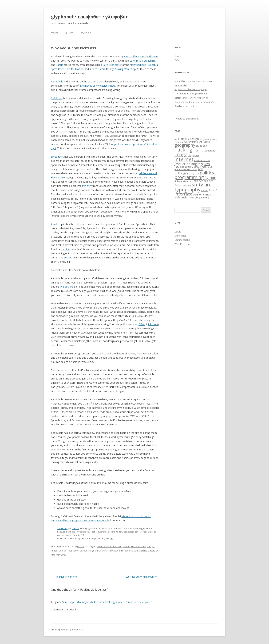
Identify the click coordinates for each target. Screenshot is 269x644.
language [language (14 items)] (197, 164)
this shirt (87, 186)
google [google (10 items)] (203, 146)
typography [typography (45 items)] (187, 189)
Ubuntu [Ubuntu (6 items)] (205, 191)
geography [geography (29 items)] (185, 145)
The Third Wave (149, 56)
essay (80, 546)
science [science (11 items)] (198, 181)
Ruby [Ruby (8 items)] (177, 181)
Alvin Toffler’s (132, 56)
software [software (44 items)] (202, 185)
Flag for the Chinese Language (191, 89)
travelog (86, 33)
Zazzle (60, 65)
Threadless (62, 528)
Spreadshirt (149, 61)
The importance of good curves (191, 94)
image (54, 550)
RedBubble (57, 81)
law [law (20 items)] (207, 164)
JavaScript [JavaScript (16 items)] (182, 164)
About (178, 56)
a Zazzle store (97, 69)
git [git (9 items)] (197, 146)
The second (66, 257)
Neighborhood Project (142, 65)
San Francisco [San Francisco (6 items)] (187, 181)
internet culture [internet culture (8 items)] (202, 160)
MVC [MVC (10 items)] (201, 169)
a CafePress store (111, 65)
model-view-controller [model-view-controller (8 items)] (186, 169)
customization (139, 546)
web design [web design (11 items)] (182, 197)
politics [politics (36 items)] (207, 173)
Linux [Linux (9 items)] (188, 167)
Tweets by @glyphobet (187, 119)
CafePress (135, 61)
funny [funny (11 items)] (206, 142)
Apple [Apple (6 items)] (177, 139)
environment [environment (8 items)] (195, 142)
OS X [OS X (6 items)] (197, 174)
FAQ (177, 60)
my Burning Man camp (123, 69)
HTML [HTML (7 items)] (196, 151)
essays (54, 33)
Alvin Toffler (103, 546)
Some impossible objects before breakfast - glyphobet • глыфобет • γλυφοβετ (107, 602)
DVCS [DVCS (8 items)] (185, 142)
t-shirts (104, 550)
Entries (181, 236)
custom (126, 546)
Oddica (75, 528)
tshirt (137, 550)
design (151, 546)
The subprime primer (64, 576)
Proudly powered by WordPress (67, 629)
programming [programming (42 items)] (189, 177)
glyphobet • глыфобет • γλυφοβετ (89, 17)
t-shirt (96, 550)
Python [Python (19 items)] (210, 178)
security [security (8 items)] (187, 186)
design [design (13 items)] (194, 139)
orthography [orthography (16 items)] (184, 173)
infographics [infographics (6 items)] (193, 155)
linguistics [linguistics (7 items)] (179, 167)
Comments (183, 240)
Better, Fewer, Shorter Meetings (191, 98)
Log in (178, 231)
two (62, 286)
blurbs (69, 33)
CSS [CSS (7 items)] (187, 139)
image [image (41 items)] (181, 154)
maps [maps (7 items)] (205, 167)
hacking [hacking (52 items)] (183, 149)
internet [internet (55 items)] (184, 159)
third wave (114, 550)
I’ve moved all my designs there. (98, 86)
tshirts (144, 550)
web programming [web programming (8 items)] (199, 198)
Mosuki (79, 69)
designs (69, 286)
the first (65, 249)
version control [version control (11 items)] (203, 195)
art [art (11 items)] (182, 139)
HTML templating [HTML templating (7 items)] (207, 151)
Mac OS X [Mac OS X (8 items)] (196, 167)
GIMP (142, 324)
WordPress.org (182, 244)
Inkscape (153, 324)
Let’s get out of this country (143, 576)
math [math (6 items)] (211, 167)
